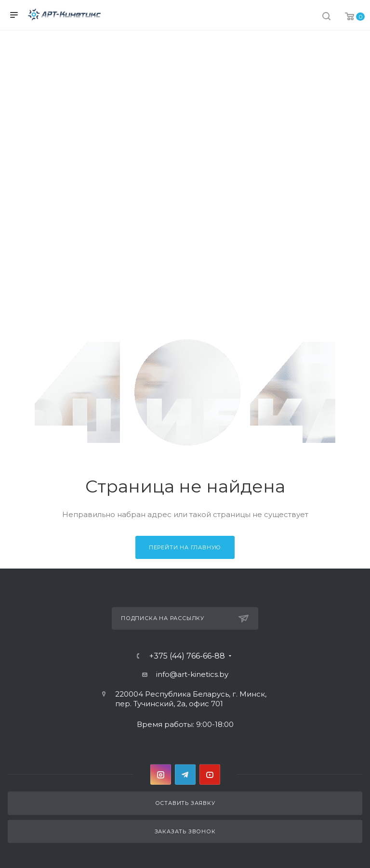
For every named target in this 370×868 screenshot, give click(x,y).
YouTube (210, 774)
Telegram (185, 774)
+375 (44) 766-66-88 (187, 656)
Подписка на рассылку (185, 619)
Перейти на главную (185, 547)
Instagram (161, 774)
